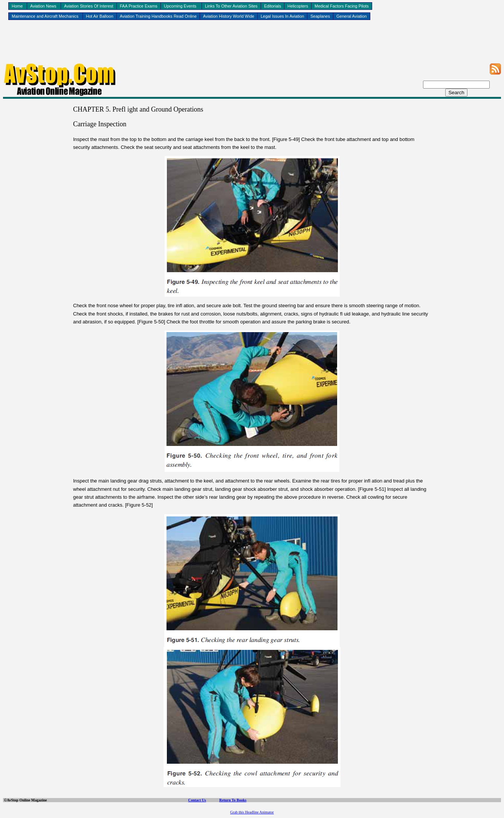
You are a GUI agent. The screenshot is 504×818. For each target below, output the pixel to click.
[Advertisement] (252, 46)
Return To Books (233, 800)
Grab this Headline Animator (252, 812)
